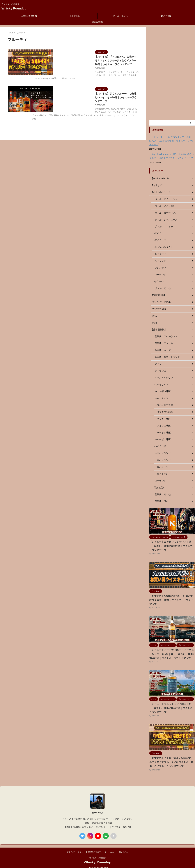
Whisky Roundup (14, 8)
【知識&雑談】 (98, 22)
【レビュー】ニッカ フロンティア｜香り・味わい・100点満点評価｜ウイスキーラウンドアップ (172, 141)
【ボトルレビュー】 (120, 16)
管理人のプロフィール (97, 848)
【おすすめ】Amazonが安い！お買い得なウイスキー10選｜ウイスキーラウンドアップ (171, 156)
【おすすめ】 (166, 16)
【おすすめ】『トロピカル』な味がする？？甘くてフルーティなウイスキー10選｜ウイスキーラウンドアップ (172, 758)
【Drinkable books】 (29, 16)
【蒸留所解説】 (75, 16)
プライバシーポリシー (76, 848)
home (112, 848)
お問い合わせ (123, 848)
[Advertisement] (172, 73)
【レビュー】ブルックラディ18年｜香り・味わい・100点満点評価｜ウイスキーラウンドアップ (172, 704)
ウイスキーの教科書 (97, 854)
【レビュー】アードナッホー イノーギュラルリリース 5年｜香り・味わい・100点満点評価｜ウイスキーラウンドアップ (172, 650)
